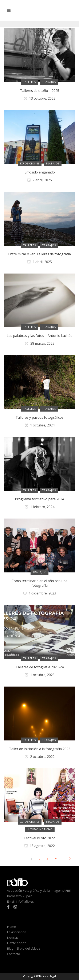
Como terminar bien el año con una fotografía (39, 583)
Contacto (13, 954)
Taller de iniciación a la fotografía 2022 (40, 749)
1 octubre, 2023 (40, 675)
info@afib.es (25, 901)
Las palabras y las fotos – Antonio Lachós (39, 336)
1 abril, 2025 (39, 262)
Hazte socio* (17, 943)
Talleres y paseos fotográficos (39, 417)
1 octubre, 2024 (40, 425)
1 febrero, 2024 (39, 507)
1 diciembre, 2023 (40, 593)
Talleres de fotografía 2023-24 (40, 667)
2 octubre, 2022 (40, 757)
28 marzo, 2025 (40, 343)
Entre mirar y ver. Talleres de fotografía (39, 254)
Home (11, 927)
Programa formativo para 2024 (39, 499)
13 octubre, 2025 (39, 98)
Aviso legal (49, 976)
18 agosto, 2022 (39, 846)
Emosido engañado (40, 172)
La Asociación (17, 932)
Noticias (13, 937)
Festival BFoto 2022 (39, 838)
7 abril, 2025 (39, 180)
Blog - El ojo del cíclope (24, 948)
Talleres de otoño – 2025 (40, 91)
